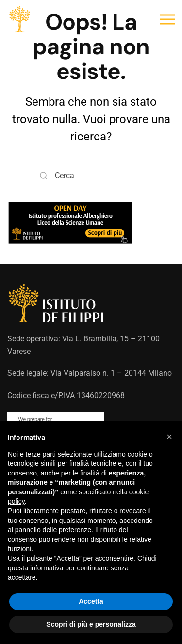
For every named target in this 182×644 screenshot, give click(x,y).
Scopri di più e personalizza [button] (91, 624)
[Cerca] (91, 176)
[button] (167, 19)
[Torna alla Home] (19, 19)
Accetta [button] (91, 601)
